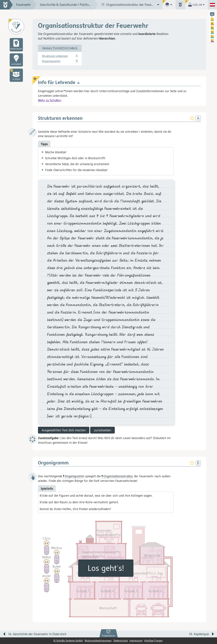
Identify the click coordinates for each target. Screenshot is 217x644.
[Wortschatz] (16, 27)
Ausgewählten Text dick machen (64, 430)
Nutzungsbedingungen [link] (98, 641)
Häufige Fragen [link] (153, 641)
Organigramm (51, 61)
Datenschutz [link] (121, 641)
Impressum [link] (136, 641)
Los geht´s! (106, 568)
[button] (16, 75)
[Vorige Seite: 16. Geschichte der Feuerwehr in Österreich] (51, 635)
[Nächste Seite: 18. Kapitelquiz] (166, 635)
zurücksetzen (102, 430)
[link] (109, 633)
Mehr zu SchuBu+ (50, 100)
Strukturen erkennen (55, 56)
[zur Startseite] (6, 5)
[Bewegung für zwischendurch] (211, 627)
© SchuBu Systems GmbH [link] (68, 641)
